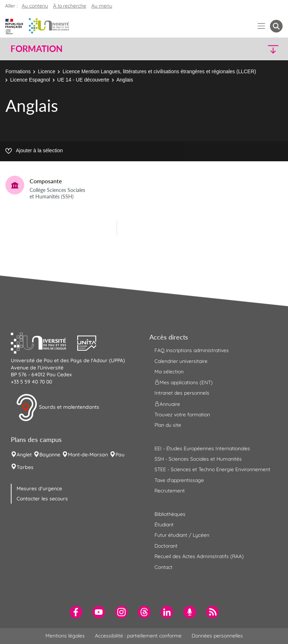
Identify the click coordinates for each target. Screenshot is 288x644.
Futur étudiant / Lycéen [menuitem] (182, 535)
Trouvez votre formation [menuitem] (182, 415)
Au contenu (35, 6)
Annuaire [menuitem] (167, 404)
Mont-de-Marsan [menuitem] (88, 455)
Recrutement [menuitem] (170, 491)
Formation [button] (36, 49)
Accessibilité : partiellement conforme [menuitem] (138, 636)
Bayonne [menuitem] (50, 455)
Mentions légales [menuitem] (65, 636)
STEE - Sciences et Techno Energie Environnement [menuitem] (212, 469)
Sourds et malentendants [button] (58, 408)
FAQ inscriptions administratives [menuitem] (192, 350)
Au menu (102, 6)
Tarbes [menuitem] (25, 467)
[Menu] (261, 26)
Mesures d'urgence (39, 489)
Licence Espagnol (30, 80)
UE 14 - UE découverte (83, 80)
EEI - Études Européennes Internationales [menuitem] (202, 448)
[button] (250, 49)
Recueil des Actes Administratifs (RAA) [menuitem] (199, 556)
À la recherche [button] (70, 6)
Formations (18, 71)
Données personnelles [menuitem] (217, 636)
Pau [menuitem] (120, 455)
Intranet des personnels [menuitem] (182, 393)
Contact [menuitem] (163, 567)
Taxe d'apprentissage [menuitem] (179, 480)
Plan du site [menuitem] (168, 425)
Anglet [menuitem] (24, 455)
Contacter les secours (42, 499)
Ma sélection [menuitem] (169, 372)
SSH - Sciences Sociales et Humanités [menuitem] (198, 459)
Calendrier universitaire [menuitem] (181, 361)
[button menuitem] (276, 26)
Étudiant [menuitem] (164, 525)
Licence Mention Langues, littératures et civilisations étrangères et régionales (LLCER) (159, 71)
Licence (47, 71)
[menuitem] (76, 612)
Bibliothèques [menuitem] (170, 514)
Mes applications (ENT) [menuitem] (184, 382)
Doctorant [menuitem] (166, 546)
